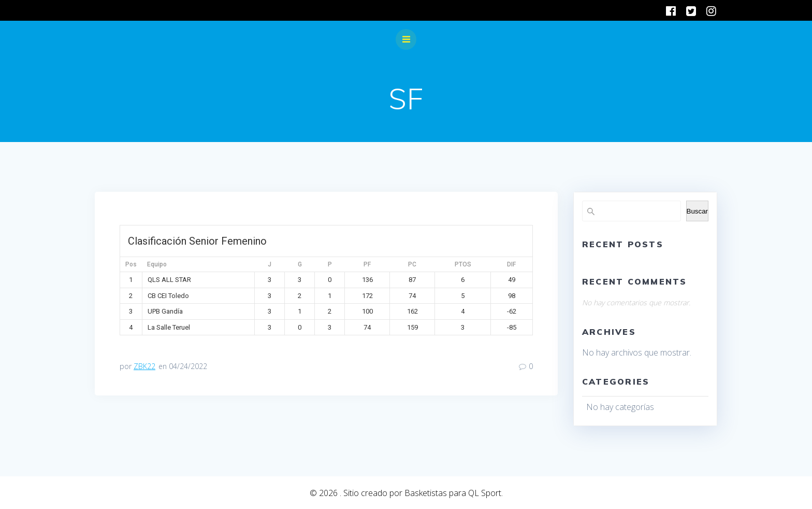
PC (412, 264)
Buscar (697, 211)
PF (367, 264)
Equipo (157, 264)
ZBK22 (144, 366)
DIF (511, 264)
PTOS (463, 264)
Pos (131, 264)
